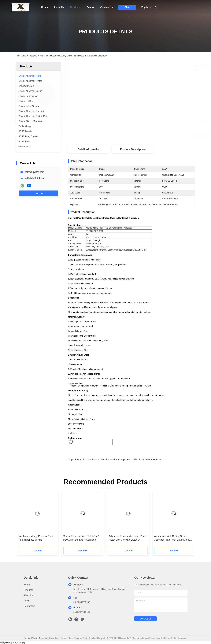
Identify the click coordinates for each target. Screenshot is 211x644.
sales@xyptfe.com (34, 172)
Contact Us (107, 7)
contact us (145, 619)
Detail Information (89, 149)
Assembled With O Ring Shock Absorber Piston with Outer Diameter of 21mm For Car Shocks (174, 538)
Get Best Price (149, 136)
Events (90, 7)
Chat (127, 7)
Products (75, 7)
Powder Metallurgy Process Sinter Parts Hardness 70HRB (36, 538)
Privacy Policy (30, 638)
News (26, 601)
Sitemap (43, 638)
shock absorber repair (87, 460)
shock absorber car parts (147, 460)
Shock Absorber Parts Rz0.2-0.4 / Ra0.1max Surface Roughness (81, 538)
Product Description (133, 149)
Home (45, 7)
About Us (59, 7)
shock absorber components (116, 460)
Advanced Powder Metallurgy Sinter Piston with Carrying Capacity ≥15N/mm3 (128, 538)
